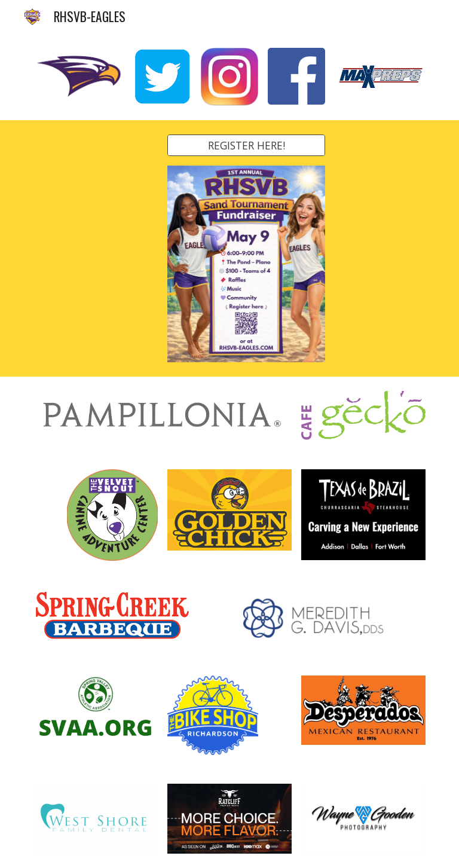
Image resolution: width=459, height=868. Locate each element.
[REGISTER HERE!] (246, 146)
